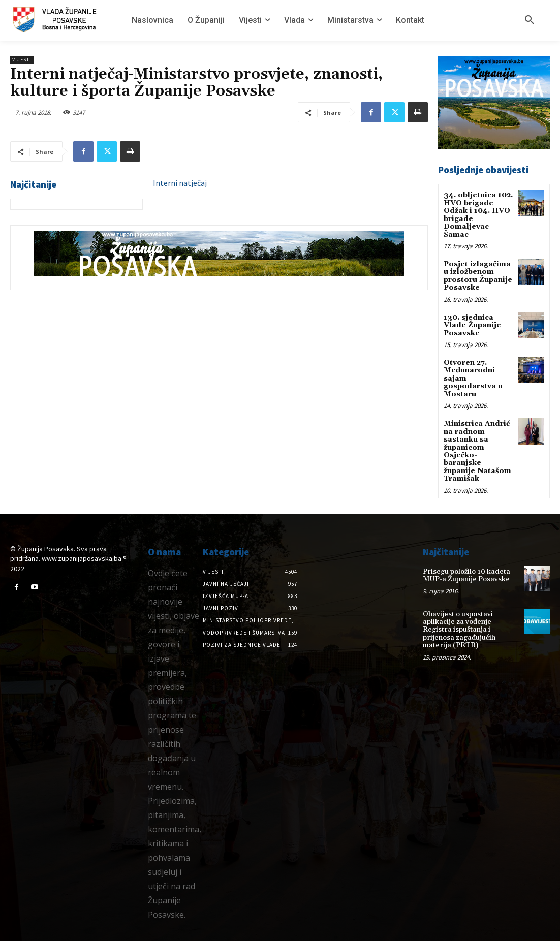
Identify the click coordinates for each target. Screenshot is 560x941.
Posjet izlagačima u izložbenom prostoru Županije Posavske (478, 276)
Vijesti (22, 60)
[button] (530, 20)
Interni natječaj (180, 183)
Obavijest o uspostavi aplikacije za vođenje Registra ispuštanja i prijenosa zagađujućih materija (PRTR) (459, 629)
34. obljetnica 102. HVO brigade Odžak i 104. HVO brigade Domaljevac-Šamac (478, 215)
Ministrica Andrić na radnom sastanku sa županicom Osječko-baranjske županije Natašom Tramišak (477, 451)
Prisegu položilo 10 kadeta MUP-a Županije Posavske (466, 574)
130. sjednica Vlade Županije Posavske (472, 325)
